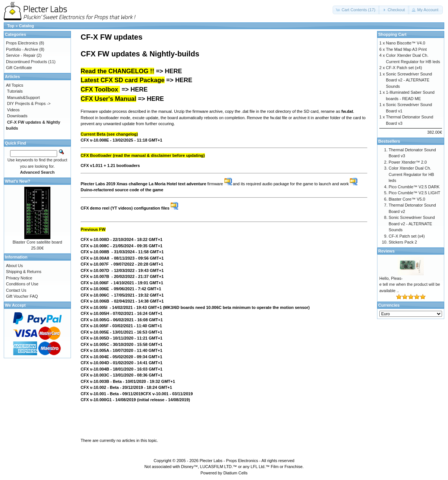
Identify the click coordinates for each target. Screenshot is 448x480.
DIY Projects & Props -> (29, 103)
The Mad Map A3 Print (406, 49)
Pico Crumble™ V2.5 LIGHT (414, 193)
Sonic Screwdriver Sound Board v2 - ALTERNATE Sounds (409, 80)
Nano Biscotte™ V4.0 (406, 43)
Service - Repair (21, 55)
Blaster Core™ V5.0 (407, 199)
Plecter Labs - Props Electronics (229, 461)
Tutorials (15, 91)
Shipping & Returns (24, 272)
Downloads (17, 116)
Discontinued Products (27, 62)
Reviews (386, 251)
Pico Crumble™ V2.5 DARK (414, 187)
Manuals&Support (23, 97)
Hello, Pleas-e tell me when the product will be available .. (410, 284)
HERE (174, 71)
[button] (356, 10)
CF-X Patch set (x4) (404, 68)
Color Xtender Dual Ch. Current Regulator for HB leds (411, 174)
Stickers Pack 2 (403, 242)
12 (130, 387)
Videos (13, 110)
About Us (14, 266)
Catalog (27, 26)
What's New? (18, 181)
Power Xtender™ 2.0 (408, 162)
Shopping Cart (392, 34)
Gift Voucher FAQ (22, 296)
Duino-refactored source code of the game (122, 190)
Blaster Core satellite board (38, 242)
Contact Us (16, 290)
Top (11, 26)
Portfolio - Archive (22, 49)
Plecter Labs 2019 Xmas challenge (114, 184)
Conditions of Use (22, 284)
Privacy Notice (19, 278)
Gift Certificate (19, 68)
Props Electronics (22, 43)
